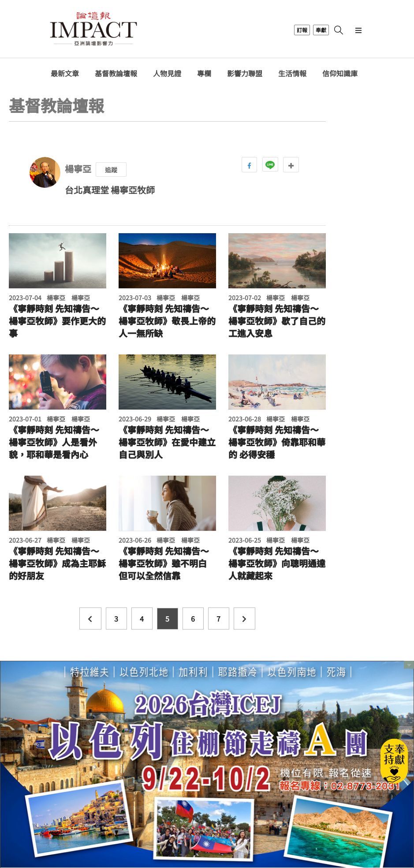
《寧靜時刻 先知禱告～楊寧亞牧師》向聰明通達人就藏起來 (277, 563)
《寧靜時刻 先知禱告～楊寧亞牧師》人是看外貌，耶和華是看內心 (54, 442)
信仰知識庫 (340, 73)
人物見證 (167, 73)
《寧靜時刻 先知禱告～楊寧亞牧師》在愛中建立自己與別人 (167, 442)
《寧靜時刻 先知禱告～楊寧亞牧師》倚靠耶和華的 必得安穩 (277, 442)
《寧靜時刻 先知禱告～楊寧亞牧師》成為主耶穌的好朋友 (57, 563)
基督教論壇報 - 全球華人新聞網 (93, 30)
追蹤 (111, 170)
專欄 (204, 73)
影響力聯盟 (245, 73)
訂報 (302, 30)
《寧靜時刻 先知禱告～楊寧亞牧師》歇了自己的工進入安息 (277, 321)
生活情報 (292, 73)
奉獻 (321, 30)
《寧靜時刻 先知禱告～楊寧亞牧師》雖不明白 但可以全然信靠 (164, 563)
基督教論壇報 (116, 73)
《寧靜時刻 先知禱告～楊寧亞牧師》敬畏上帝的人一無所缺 (167, 321)
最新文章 (65, 73)
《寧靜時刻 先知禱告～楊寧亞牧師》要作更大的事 (57, 321)
